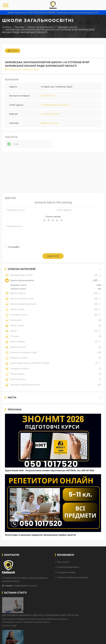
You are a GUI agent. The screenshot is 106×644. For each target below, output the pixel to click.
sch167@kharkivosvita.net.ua (55, 105)
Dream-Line (98, 640)
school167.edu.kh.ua (51, 114)
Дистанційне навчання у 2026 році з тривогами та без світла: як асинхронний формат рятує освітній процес (64, 600)
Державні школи (49, 123)
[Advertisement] (53, 173)
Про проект (63, 562)
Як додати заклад (66, 572)
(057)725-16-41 (48, 96)
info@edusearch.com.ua (25, 586)
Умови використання (68, 567)
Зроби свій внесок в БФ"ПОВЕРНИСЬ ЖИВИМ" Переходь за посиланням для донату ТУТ (53, 12)
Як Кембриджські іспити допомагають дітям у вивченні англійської (60, 617)
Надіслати (53, 256)
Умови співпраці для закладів (73, 577)
